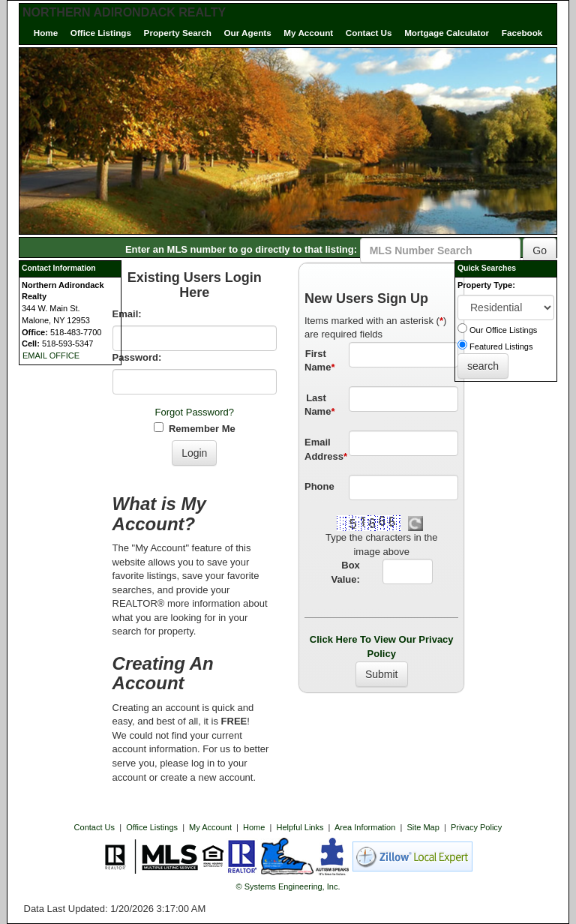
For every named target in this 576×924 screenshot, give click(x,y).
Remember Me (195, 428)
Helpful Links (300, 827)
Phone (319, 486)
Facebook (522, 33)
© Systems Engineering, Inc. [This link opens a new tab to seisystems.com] (288, 886)
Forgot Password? (195, 412)
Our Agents (248, 33)
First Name (319, 361)
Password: (137, 357)
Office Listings (101, 33)
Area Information (365, 827)
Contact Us (369, 33)
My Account (308, 33)
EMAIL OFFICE (51, 355)
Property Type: (486, 285)
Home (46, 33)
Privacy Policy (476, 827)
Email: (127, 314)
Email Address (321, 449)
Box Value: (346, 572)
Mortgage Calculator (447, 33)
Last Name (319, 405)
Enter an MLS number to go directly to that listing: (241, 249)
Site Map (423, 827)
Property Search (178, 33)
